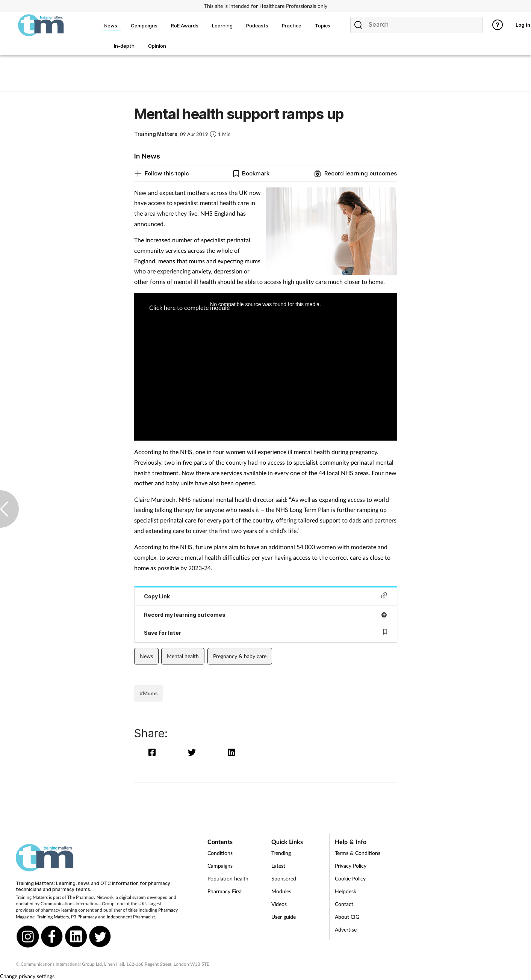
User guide (284, 917)
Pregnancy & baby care (240, 656)
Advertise (346, 929)
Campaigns (220, 866)
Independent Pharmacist (131, 917)
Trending (281, 853)
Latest (278, 866)
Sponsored (284, 878)
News (146, 656)
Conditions (220, 853)
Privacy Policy (351, 866)
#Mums (149, 693)
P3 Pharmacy (84, 917)
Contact (344, 904)
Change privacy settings (27, 976)
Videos (279, 904)
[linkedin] (232, 752)
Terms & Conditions (358, 853)
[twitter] (193, 752)
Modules (281, 891)
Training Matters (53, 917)
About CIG (347, 917)
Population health (228, 878)
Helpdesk (346, 891)
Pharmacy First (225, 891)
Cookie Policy (350, 878)
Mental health (183, 656)
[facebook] (154, 752)
